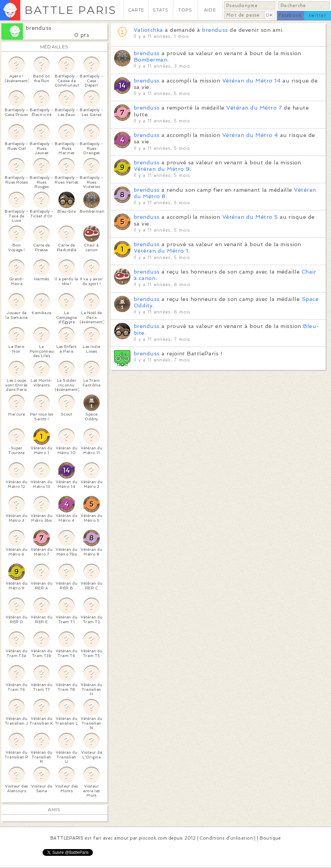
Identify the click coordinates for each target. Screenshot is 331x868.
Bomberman (150, 60)
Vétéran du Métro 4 (250, 135)
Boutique (270, 838)
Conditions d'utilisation (226, 838)
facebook (290, 15)
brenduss (39, 28)
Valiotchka (148, 30)
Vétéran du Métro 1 (161, 251)
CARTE (136, 10)
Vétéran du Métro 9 (162, 169)
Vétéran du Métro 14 (251, 81)
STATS (161, 10)
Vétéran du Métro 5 (250, 217)
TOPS (185, 10)
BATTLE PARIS (70, 10)
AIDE (210, 10)
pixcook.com (153, 838)
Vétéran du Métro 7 (254, 108)
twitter (317, 15)
